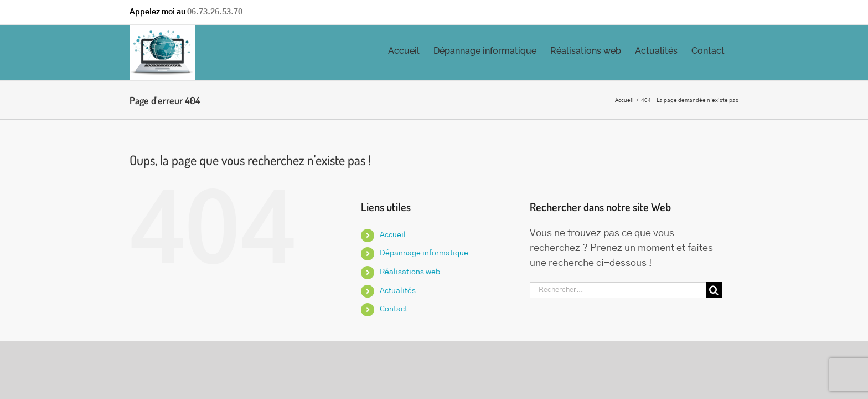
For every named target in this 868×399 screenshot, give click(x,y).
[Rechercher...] (618, 290)
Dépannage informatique (424, 253)
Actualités (398, 291)
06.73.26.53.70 (215, 12)
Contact (394, 309)
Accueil (393, 235)
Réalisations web (410, 272)
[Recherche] (714, 290)
